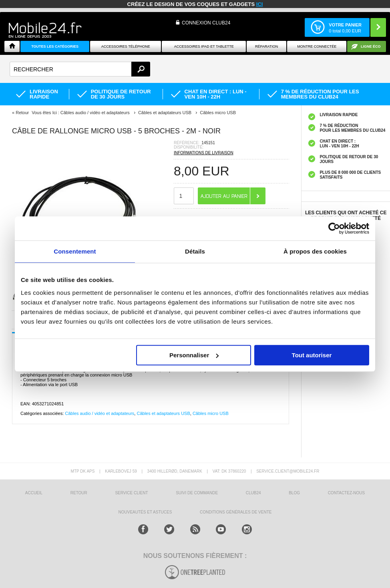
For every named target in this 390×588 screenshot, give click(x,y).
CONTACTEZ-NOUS (347, 493)
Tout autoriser (312, 355)
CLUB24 (253, 493)
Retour (22, 113)
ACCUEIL (34, 493)
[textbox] (80, 69)
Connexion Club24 (206, 23)
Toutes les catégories (55, 46)
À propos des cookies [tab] (315, 251)
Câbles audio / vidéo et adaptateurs (100, 413)
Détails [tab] (195, 251)
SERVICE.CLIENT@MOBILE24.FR (288, 471)
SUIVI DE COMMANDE (197, 493)
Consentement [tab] (75, 251)
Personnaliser (194, 355)
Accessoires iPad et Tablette (204, 46)
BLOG (294, 493)
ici (260, 4)
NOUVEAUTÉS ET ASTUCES (145, 512)
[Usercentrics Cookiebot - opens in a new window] (334, 228)
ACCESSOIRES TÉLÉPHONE (126, 46)
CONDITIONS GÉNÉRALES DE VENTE (236, 512)
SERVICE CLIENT (131, 493)
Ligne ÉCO (371, 46)
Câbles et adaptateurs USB (163, 413)
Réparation (266, 46)
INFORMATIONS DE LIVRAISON (204, 153)
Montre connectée (317, 46)
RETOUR (79, 493)
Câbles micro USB (211, 413)
